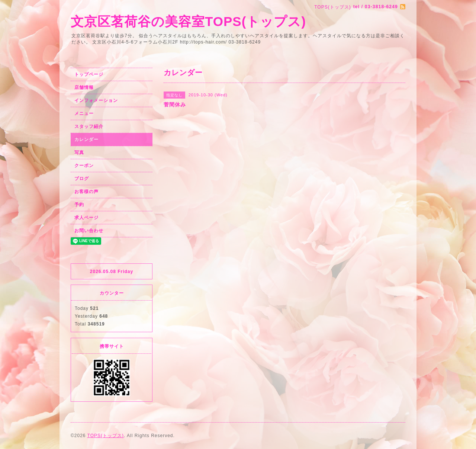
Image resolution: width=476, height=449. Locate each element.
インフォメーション (96, 100)
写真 (79, 153)
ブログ (82, 179)
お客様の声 (86, 192)
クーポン (84, 166)
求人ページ (86, 218)
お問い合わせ (89, 231)
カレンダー (86, 139)
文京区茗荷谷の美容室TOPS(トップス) (188, 21)
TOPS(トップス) (106, 436)
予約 (79, 205)
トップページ (89, 74)
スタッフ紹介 (89, 126)
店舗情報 (84, 87)
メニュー (84, 113)
